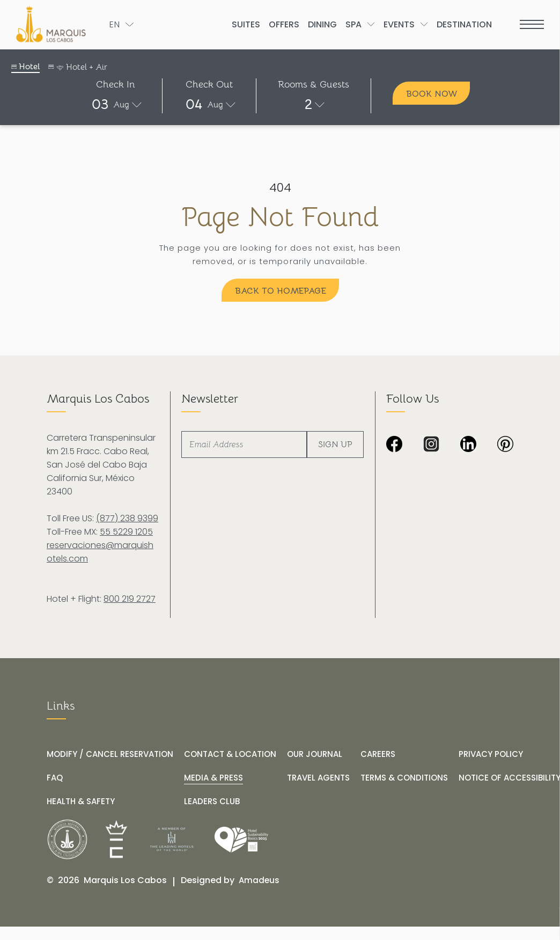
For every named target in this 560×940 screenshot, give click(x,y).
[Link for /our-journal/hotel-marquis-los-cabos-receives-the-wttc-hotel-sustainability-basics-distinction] (241, 840)
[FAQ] (55, 778)
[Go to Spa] (353, 24)
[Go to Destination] (464, 24)
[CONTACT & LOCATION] (230, 754)
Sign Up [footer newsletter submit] (335, 445)
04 (194, 104)
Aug (121, 105)
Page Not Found (280, 217)
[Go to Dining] (322, 24)
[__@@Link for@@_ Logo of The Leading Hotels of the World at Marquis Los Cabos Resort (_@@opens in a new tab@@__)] (172, 839)
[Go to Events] (399, 24)
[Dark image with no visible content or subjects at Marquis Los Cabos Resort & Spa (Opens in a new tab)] (505, 445)
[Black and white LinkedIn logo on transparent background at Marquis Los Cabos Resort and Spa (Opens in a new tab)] (468, 445)
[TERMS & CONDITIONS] (404, 778)
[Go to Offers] (284, 24)
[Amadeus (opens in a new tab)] (259, 880)
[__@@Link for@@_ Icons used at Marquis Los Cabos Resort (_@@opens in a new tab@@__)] (116, 839)
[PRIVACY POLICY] (491, 754)
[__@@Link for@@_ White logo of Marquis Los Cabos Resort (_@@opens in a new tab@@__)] (67, 839)
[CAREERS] (378, 754)
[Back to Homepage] (280, 290)
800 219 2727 (130, 599)
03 (100, 104)
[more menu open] (532, 24)
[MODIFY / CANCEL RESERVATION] (110, 754)
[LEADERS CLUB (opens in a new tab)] (212, 801)
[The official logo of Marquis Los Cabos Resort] (53, 24)
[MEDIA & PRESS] (213, 778)
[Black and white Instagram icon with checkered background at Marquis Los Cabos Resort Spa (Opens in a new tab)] (431, 445)
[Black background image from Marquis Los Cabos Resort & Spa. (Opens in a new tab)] (394, 445)
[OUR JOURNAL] (315, 754)
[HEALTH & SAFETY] (81, 801)
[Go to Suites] (246, 24)
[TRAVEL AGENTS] (318, 778)
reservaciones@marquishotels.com (100, 552)
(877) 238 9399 (127, 518)
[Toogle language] (121, 24)
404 (280, 188)
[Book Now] (431, 93)
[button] (115, 104)
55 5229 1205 (126, 532)
